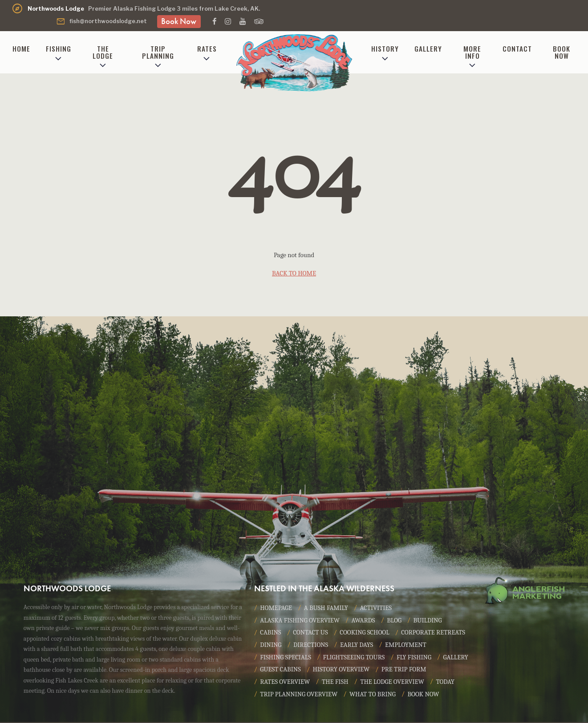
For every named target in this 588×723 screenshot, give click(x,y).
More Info (472, 52)
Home (21, 48)
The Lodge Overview (393, 683)
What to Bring (374, 695)
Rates (207, 48)
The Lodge (103, 52)
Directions (311, 646)
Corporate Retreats (435, 633)
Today (447, 683)
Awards (365, 621)
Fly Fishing (416, 658)
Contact (517, 48)
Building (429, 621)
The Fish (336, 683)
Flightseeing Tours (355, 658)
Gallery (428, 48)
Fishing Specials (286, 658)
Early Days (357, 646)
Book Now (179, 21)
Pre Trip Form (442, 670)
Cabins (271, 633)
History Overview (379, 670)
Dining (271, 646)
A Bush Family (327, 608)
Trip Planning (158, 52)
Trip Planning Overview (299, 695)
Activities (377, 608)
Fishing (59, 48)
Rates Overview (285, 683)
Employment (407, 646)
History (385, 48)
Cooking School (366, 633)
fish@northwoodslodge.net (101, 21)
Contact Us (311, 633)
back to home (294, 273)
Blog (395, 621)
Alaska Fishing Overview (300, 621)
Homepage (276, 608)
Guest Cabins (318, 670)
